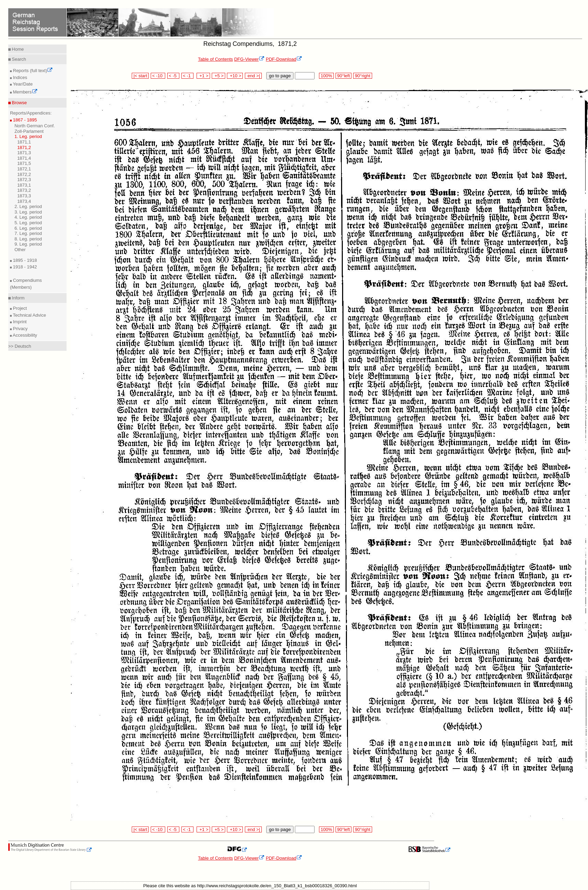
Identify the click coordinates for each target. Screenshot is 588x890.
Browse (19, 103)
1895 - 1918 (24, 260)
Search (18, 59)
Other (20, 250)
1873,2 (24, 190)
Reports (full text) (32, 71)
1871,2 (24, 147)
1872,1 (24, 169)
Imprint (19, 322)
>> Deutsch (20, 346)
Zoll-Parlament (29, 131)
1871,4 (24, 158)
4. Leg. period (28, 217)
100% (326, 76)
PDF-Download (284, 59)
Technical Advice (29, 315)
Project (19, 308)
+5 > (218, 76)
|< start (140, 76)
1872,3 (24, 180)
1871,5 (24, 163)
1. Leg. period (28, 136)
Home (17, 49)
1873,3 (24, 196)
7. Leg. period (28, 233)
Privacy (20, 329)
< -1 (188, 76)
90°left (343, 76)
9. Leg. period (28, 244)
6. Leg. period (28, 228)
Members (25, 92)
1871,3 (24, 153)
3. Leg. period (28, 212)
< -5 (173, 76)
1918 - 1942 (24, 267)
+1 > (203, 76)
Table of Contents (215, 59)
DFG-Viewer (249, 59)
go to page (280, 76)
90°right (362, 76)
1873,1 (24, 185)
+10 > (235, 76)
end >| (253, 76)
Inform (18, 298)
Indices (19, 77)
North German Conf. (35, 126)
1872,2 (24, 174)
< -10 (158, 76)
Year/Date (22, 84)
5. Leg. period (28, 223)
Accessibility (24, 335)
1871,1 (24, 142)
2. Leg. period (28, 206)
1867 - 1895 (24, 120)
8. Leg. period (28, 239)
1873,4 (24, 201)
